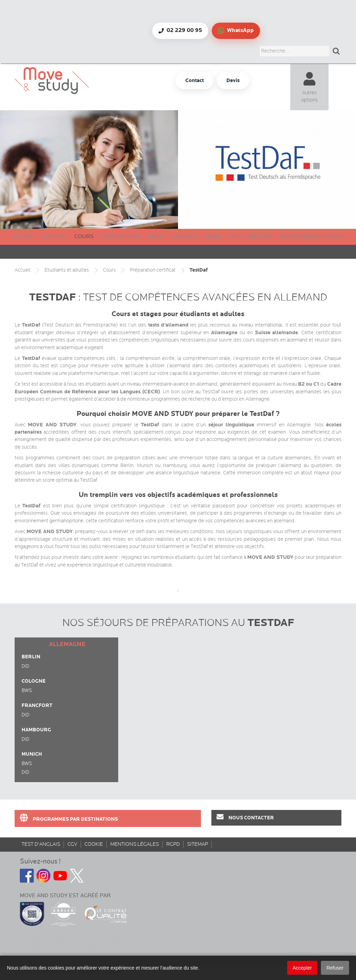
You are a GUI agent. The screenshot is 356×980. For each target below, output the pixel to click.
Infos (156, 237)
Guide (213, 237)
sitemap (197, 844)
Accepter (302, 968)
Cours (84, 237)
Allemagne (67, 644)
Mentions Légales (135, 844)
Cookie (94, 844)
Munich (32, 754)
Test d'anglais (250, 237)
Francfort (37, 705)
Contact (55, 237)
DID (25, 666)
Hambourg (36, 730)
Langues (184, 237)
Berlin (31, 657)
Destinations (120, 237)
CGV (72, 844)
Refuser (335, 968)
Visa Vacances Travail (311, 237)
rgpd (173, 844)
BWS (27, 691)
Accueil (24, 237)
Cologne (34, 681)
